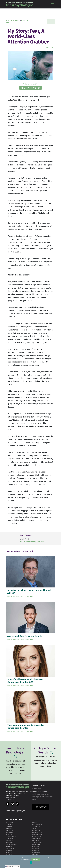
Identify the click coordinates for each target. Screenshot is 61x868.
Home (34, 799)
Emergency (41, 807)
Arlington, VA (36, 854)
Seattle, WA (9, 840)
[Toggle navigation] (52, 4)
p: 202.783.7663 (10, 797)
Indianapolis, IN (37, 834)
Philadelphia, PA (11, 836)
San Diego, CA (10, 848)
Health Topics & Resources (40, 794)
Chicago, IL (9, 826)
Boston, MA (9, 842)
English (9, 867)
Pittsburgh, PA (36, 842)
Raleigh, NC (35, 846)
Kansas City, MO (37, 836)
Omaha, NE (35, 850)
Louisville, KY (36, 852)
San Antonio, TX (37, 824)
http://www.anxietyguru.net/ (32, 542)
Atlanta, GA (9, 832)
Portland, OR (36, 826)
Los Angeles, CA (11, 824)
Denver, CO (9, 854)
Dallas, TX (9, 834)
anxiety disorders (31, 88)
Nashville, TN (10, 846)
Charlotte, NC (10, 850)
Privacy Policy (20, 812)
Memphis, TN (36, 844)
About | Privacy (37, 789)
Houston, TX (10, 830)
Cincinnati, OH (36, 838)
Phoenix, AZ (9, 838)
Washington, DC (11, 828)
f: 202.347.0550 (10, 799)
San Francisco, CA (11, 844)
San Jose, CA (36, 848)
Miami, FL (35, 822)
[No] (59, 861)
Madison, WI (36, 840)
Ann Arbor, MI (36, 830)
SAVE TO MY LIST (46, 48)
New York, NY (10, 822)
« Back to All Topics (12, 20)
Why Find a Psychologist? (40, 791)
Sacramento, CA (37, 832)
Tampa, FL (35, 828)
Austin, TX (9, 852)
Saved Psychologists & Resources (42, 797)
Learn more (36, 859)
